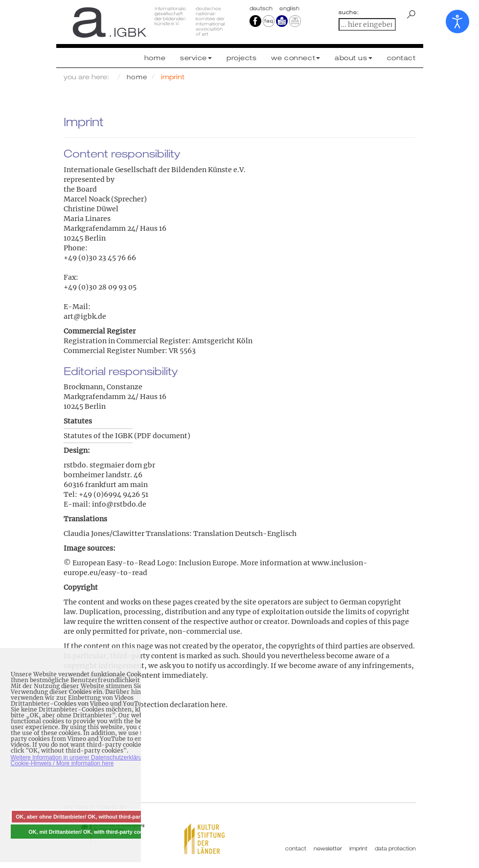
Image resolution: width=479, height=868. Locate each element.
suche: (349, 12)
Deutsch (262, 8)
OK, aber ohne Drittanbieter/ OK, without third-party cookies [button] (91, 817)
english (289, 8)
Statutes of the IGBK (98, 436)
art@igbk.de (85, 316)
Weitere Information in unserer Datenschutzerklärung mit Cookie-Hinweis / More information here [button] (84, 760)
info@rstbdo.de (119, 504)
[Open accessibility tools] (457, 22)
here (218, 705)
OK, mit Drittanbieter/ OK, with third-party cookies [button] (91, 832)
